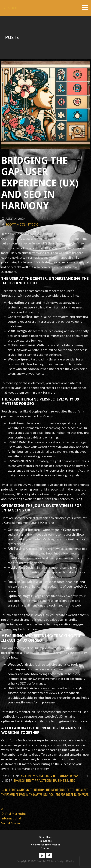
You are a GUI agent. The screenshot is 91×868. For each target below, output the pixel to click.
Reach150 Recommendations (49, 856)
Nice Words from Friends (45, 844)
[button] (86, 7)
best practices (39, 780)
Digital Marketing (36, 776)
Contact (46, 848)
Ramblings (46, 841)
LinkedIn (42, 856)
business (61, 780)
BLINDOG (10, 8)
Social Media (11, 823)
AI (3, 809)
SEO (72, 780)
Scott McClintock (22, 224)
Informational (67, 776)
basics (19, 780)
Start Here (46, 837)
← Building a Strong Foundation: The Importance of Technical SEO (45, 790)
